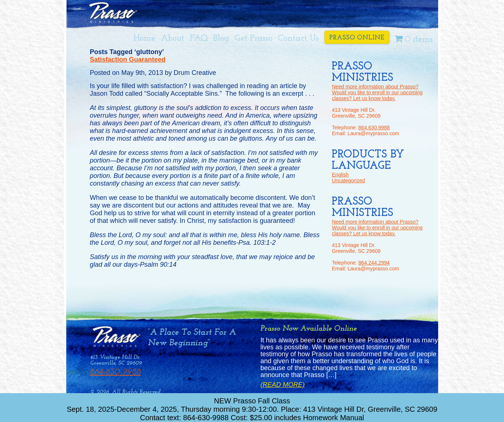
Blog (221, 38)
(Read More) (283, 385)
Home (144, 38)
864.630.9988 (374, 128)
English (340, 175)
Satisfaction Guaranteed (128, 60)
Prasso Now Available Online (309, 329)
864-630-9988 (115, 372)
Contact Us (298, 38)
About (173, 38)
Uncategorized (348, 180)
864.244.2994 (374, 263)
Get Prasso (254, 38)
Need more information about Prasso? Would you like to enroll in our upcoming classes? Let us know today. (377, 92)
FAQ (199, 38)
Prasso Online (357, 38)
